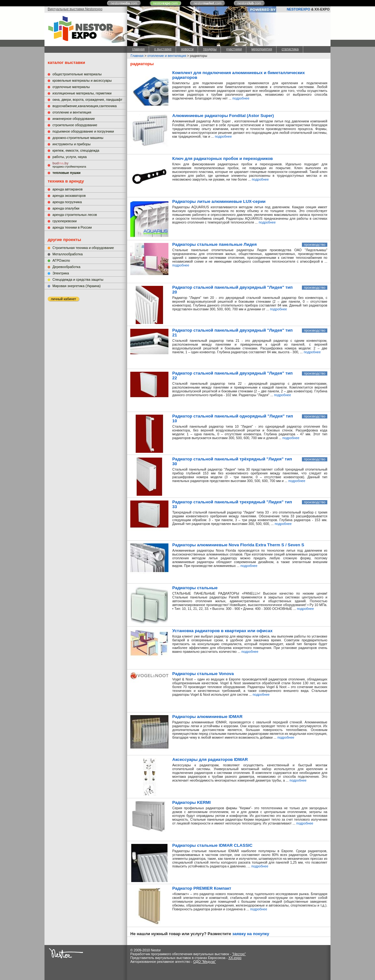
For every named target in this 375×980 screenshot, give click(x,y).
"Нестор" (239, 954)
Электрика (61, 273)
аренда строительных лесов (75, 215)
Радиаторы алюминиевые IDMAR (207, 717)
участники (234, 49)
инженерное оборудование (74, 119)
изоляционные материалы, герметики (82, 93)
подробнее (241, 98)
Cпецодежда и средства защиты (78, 280)
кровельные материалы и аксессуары (82, 80)
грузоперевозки (65, 221)
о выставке (163, 49)
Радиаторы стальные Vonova (203, 674)
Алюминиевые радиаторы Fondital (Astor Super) (223, 116)
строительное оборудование (75, 125)
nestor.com (124, 3)
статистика (290, 49)
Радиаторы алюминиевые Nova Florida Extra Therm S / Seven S (238, 545)
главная (138, 49)
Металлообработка (68, 254)
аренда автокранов (68, 189)
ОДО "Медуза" (205, 962)
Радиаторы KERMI (191, 802)
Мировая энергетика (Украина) (77, 286)
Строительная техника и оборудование (83, 248)
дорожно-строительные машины (78, 138)
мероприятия (262, 49)
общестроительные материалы (77, 74)
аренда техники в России (72, 227)
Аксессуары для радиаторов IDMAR (210, 759)
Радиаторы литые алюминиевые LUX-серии (219, 201)
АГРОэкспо (61, 260)
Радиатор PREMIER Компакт (202, 888)
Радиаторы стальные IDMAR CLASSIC (212, 845)
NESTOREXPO (298, 9)
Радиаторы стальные (195, 588)
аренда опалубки (66, 208)
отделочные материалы (71, 87)
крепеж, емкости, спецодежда (76, 150)
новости (187, 49)
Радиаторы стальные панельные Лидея (215, 244)
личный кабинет (63, 299)
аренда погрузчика (67, 202)
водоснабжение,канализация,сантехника (85, 106)
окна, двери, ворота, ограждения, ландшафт (87, 100)
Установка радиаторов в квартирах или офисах (222, 631)
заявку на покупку (251, 934)
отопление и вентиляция (72, 112)
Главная (137, 56)
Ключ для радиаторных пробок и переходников (223, 159)
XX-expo (235, 958)
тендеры (210, 49)
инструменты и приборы (72, 144)
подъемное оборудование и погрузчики (83, 131)
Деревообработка (66, 267)
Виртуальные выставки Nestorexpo (75, 9)
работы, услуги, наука (70, 157)
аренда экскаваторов (69, 196)
